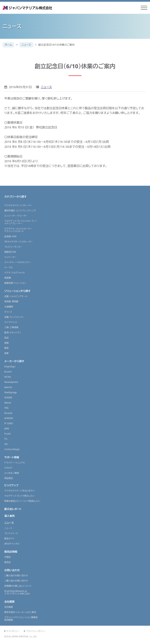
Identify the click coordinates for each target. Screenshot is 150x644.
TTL (6, 439)
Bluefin (8, 372)
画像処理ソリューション (15, 283)
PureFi (8, 434)
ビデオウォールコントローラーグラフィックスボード (18, 230)
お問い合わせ (12, 570)
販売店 (8, 562)
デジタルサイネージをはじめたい (20, 491)
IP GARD (9, 423)
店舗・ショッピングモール (16, 296)
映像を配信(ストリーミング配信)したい (22, 501)
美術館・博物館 (11, 301)
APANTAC (9, 418)
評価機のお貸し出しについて (18, 586)
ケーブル (9, 267)
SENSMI (8, 398)
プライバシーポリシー (36, 631)
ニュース (26, 45)
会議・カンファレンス (14, 317)
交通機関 (9, 307)
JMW (7, 429)
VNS (6, 408)
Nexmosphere (11, 382)
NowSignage (11, 392)
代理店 (8, 557)
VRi (6, 444)
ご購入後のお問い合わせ (16, 581)
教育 (6, 348)
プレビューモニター (13, 247)
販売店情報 (11, 552)
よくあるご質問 (12, 473)
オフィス (8, 312)
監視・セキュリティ (13, 332)
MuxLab (8, 413)
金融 (6, 343)
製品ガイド (9, 538)
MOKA (8, 377)
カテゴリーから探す (15, 197)
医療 (6, 353)
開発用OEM (10, 252)
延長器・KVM (10, 236)
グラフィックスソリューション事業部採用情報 (21, 619)
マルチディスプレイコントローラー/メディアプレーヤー (20, 222)
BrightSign (10, 366)
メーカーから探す (14, 361)
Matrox (8, 403)
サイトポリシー (13, 631)
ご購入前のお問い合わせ (16, 575)
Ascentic (8, 387)
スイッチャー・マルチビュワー (18, 262)
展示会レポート (13, 509)
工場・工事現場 (11, 327)
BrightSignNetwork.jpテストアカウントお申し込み (17, 592)
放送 (6, 338)
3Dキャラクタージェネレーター (19, 242)
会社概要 (9, 602)
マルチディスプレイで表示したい (19, 496)
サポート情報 (12, 457)
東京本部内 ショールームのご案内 (20, 612)
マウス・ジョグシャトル (15, 273)
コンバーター (10, 257)
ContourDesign (12, 449)
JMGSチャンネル (12, 544)
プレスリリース (11, 533)
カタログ (8, 468)
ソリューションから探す (17, 291)
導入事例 (9, 516)
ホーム (8, 45)
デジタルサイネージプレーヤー (18, 205)
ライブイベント (11, 322)
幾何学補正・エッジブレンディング (20, 211)
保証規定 (9, 478)
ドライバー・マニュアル (15, 463)
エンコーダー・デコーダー (16, 216)
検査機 (8, 278)
